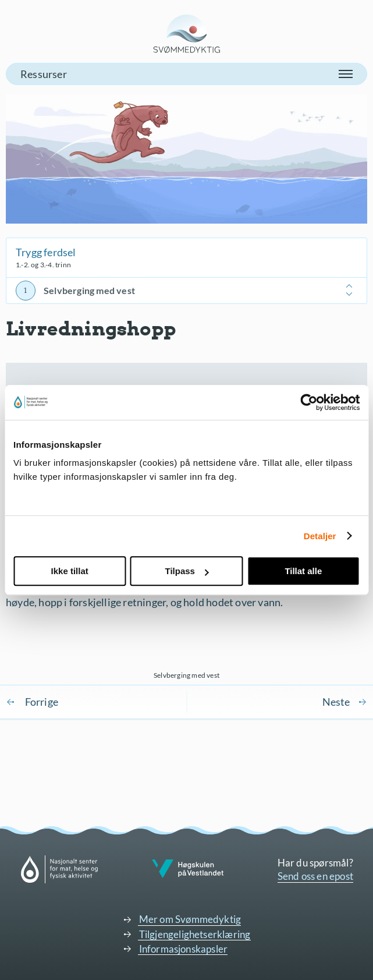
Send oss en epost (315, 876)
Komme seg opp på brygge (32, 702)
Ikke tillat (70, 571)
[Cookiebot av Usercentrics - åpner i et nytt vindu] (309, 402)
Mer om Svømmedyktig (190, 919)
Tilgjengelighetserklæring (195, 934)
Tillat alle (303, 571)
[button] (186, 74)
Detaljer (320, 536)
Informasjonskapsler (184, 949)
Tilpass (187, 571)
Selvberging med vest (89, 290)
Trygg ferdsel (46, 252)
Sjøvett (345, 702)
